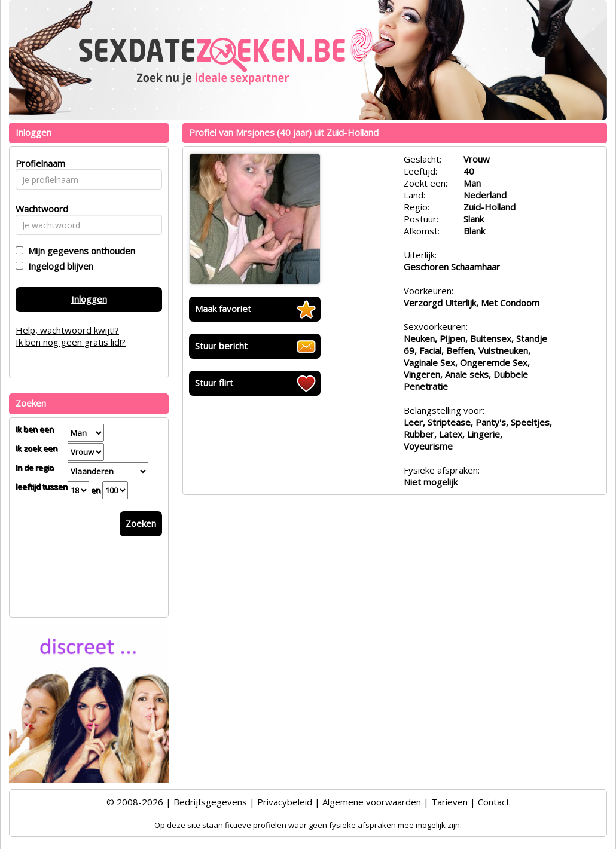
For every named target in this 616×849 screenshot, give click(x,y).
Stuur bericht (221, 346)
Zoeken (141, 523)
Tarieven (449, 802)
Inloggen (89, 299)
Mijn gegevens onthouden (79, 251)
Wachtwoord (39, 209)
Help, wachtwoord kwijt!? (67, 330)
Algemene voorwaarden (372, 802)
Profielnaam (39, 163)
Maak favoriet (223, 309)
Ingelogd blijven (58, 266)
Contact (494, 802)
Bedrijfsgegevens (210, 802)
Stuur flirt (214, 383)
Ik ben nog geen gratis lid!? (71, 342)
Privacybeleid (285, 802)
